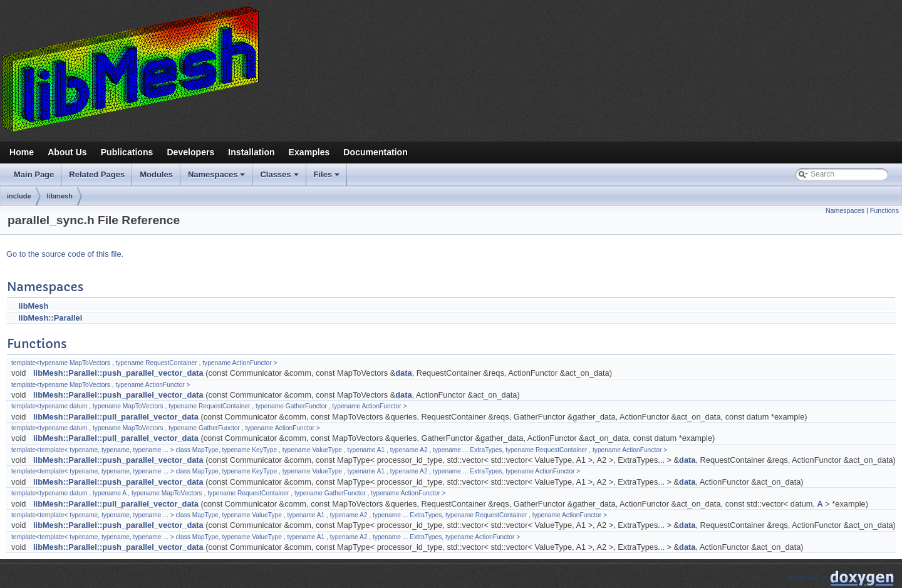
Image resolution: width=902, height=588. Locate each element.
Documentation (375, 152)
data (403, 373)
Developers (190, 152)
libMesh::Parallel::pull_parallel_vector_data (116, 417)
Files (328, 178)
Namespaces (218, 178)
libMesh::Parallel (51, 318)
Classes (280, 178)
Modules (156, 174)
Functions (884, 210)
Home (22, 152)
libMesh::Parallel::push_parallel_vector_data (118, 373)
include (19, 196)
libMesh (34, 306)
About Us (67, 152)
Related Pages (97, 174)
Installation (251, 152)
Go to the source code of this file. (65, 254)
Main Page (34, 174)
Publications (127, 152)
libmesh (60, 196)
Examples (309, 152)
